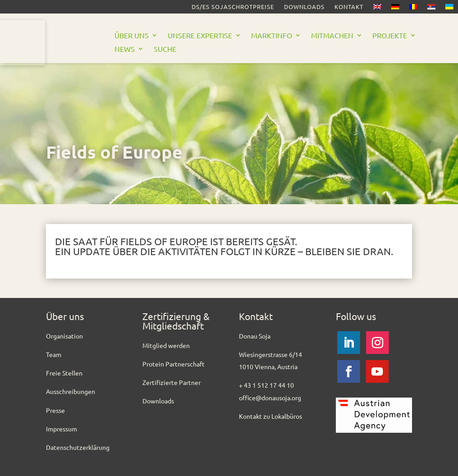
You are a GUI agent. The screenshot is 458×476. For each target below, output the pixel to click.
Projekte (390, 36)
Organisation (64, 336)
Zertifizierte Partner (172, 382)
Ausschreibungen (71, 391)
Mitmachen (332, 36)
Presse (55, 410)
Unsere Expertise (200, 36)
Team (54, 354)
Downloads (304, 7)
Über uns (132, 36)
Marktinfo (272, 36)
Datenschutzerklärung (78, 447)
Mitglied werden (166, 345)
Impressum (62, 429)
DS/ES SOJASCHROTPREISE (233, 7)
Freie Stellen (64, 373)
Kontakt (349, 7)
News (125, 49)
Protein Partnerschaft (174, 364)
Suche (165, 49)
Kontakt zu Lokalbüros (270, 416)
